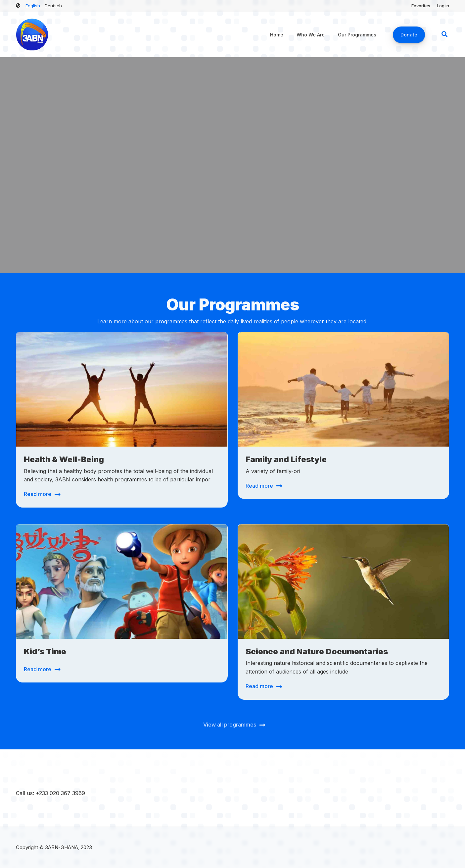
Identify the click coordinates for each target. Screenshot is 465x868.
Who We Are (311, 35)
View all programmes (230, 725)
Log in (443, 6)
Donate (409, 35)
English (33, 6)
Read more (38, 494)
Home (277, 35)
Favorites (421, 6)
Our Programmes (357, 35)
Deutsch (53, 6)
